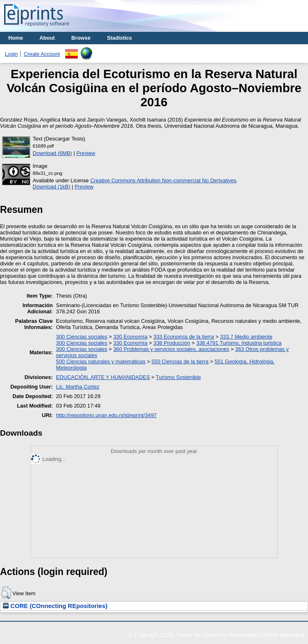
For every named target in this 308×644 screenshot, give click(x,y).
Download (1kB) (51, 187)
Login (11, 54)
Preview (86, 153)
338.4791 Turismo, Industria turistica (239, 343)
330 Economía (130, 337)
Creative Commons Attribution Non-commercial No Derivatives (163, 180)
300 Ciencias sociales (82, 337)
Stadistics (119, 38)
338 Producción (172, 343)
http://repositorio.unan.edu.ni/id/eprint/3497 (106, 415)
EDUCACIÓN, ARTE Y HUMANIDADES (103, 377)
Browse (81, 38)
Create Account (42, 54)
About (47, 38)
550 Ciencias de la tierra (180, 361)
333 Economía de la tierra (184, 337)
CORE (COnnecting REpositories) (55, 606)
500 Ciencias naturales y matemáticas (101, 361)
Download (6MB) (52, 153)
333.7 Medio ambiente (246, 337)
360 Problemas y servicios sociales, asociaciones (171, 349)
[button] (6, 593)
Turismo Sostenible (178, 377)
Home (16, 38)
